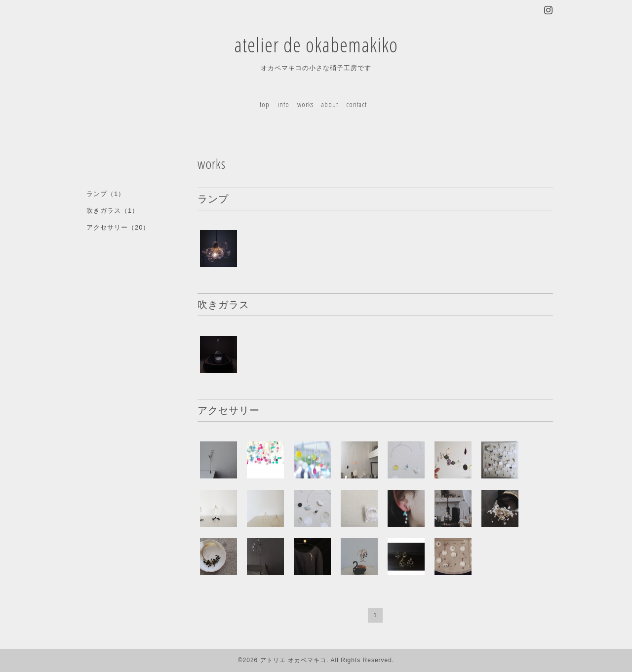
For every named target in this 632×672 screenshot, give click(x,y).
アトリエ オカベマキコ (293, 660)
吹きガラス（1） (113, 211)
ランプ (213, 199)
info (283, 104)
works (305, 104)
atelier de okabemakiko (316, 45)
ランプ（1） (106, 194)
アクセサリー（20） (118, 227)
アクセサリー (229, 410)
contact (356, 104)
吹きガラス (223, 304)
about (330, 104)
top (265, 104)
